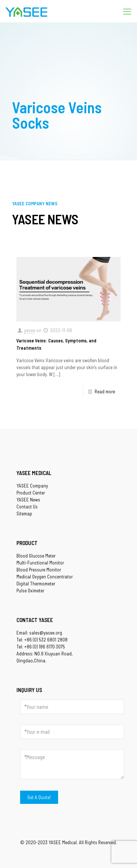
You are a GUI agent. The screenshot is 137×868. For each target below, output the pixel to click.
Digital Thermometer (36, 584)
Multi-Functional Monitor (40, 563)
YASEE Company (32, 486)
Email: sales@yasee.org (39, 633)
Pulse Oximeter (30, 591)
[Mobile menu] (127, 11)
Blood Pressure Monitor (39, 570)
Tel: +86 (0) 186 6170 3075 (41, 647)
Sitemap (24, 514)
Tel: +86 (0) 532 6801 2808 (42, 640)
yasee (30, 330)
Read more (105, 391)
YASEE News (28, 500)
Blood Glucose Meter (36, 556)
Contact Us (27, 507)
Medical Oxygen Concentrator (45, 577)
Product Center (31, 493)
